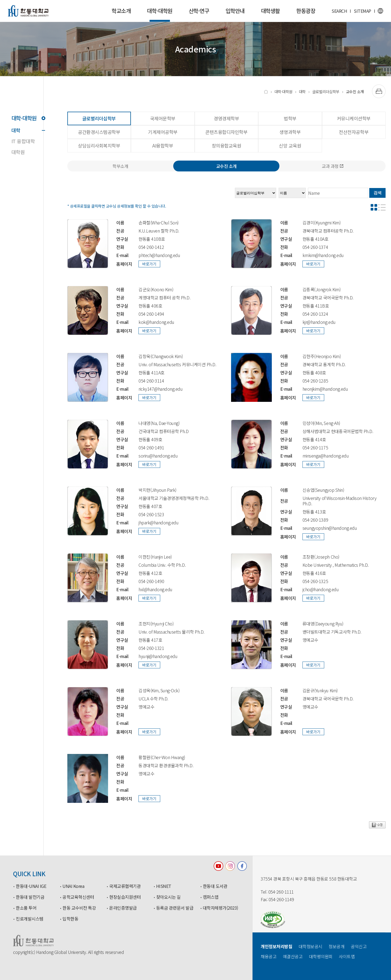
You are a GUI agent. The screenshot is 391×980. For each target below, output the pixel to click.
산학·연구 (199, 11)
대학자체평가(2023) (220, 908)
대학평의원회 (321, 956)
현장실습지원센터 (125, 897)
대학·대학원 (160, 14)
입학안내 (235, 11)
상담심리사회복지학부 (99, 145)
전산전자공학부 (354, 132)
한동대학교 (28, 11)
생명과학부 (290, 132)
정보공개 (336, 946)
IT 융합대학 (23, 141)
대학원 (18, 152)
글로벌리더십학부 (326, 92)
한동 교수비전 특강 (79, 908)
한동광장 (306, 11)
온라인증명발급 (123, 908)
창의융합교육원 (227, 145)
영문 (380, 11)
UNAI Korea (73, 886)
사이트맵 (347, 956)
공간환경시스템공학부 (99, 132)
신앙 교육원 (290, 145)
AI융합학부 (163, 145)
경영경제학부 (226, 118)
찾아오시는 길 (168, 897)
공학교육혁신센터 (78, 897)
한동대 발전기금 (30, 897)
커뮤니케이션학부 (354, 118)
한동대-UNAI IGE (31, 886)
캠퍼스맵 (211, 897)
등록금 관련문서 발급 (175, 908)
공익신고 (359, 946)
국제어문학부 (163, 118)
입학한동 (70, 919)
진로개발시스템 (30, 919)
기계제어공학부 (163, 132)
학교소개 (121, 11)
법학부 (290, 118)
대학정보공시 (310, 946)
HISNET (164, 886)
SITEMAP (362, 11)
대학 (27, 130)
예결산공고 (293, 956)
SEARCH (339, 11)
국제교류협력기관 (125, 886)
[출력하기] (379, 91)
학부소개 (120, 166)
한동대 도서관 (215, 886)
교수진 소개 (355, 92)
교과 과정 (332, 166)
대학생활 (270, 11)
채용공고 (269, 956)
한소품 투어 (26, 908)
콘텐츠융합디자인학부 (226, 132)
